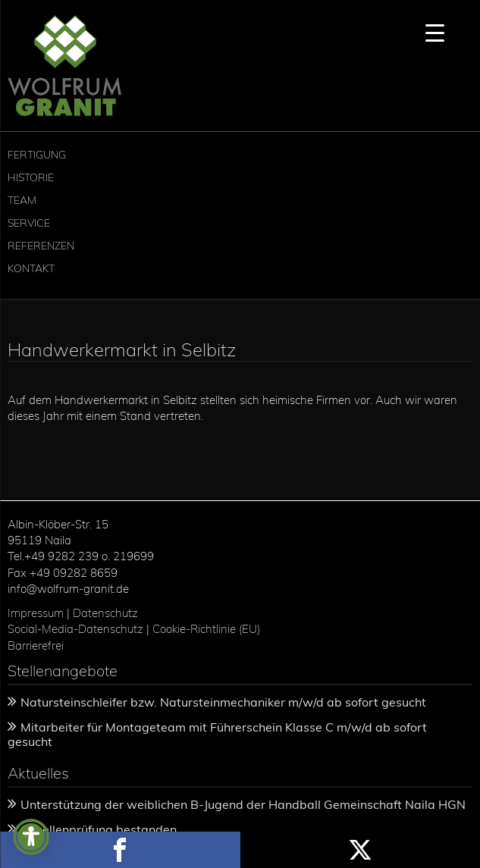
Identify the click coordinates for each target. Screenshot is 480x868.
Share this (120, 850)
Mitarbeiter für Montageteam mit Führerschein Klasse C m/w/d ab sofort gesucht (217, 734)
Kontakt (31, 268)
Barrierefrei (36, 646)
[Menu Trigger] (435, 32)
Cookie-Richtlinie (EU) (208, 629)
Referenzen (41, 246)
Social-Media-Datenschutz (75, 629)
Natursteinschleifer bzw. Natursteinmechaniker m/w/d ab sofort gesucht (223, 702)
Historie (31, 177)
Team (22, 200)
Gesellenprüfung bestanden (99, 829)
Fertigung (37, 155)
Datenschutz (105, 613)
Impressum (36, 613)
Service (29, 223)
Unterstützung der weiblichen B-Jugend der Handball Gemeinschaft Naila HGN (243, 804)
